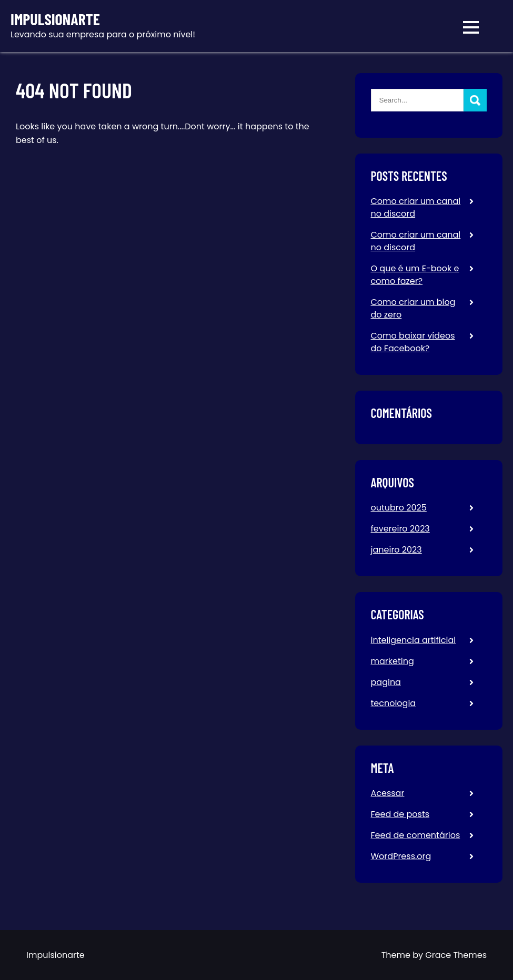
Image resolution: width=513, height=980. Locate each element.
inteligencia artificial (414, 640)
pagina (386, 682)
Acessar (388, 793)
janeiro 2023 (396, 550)
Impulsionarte (55, 19)
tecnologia (394, 703)
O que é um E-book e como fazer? (415, 275)
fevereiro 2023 (400, 529)
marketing (393, 661)
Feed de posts (400, 814)
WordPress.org (401, 856)
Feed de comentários (416, 835)
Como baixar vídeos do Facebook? (413, 342)
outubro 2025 (399, 508)
